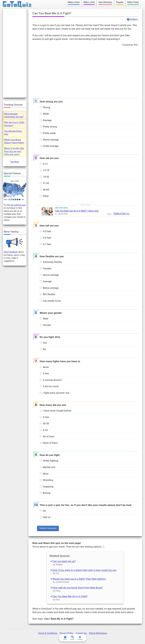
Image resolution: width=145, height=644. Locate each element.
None (44, 367)
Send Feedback (11, 252)
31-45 (44, 183)
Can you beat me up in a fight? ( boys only (77, 211)
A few (44, 374)
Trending (80, 638)
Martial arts (48, 467)
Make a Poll (89, 2)
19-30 (44, 177)
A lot (44, 430)
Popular (120, 2)
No (43, 349)
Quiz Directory (105, 2)
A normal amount (51, 380)
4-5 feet (45, 231)
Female (45, 325)
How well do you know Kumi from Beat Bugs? (78, 588)
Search (72, 638)
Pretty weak (48, 133)
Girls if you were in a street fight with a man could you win (84, 570)
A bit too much (49, 386)
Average (46, 120)
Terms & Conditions (48, 633)
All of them (47, 437)
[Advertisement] (85, 71)
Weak (44, 114)
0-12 (44, 164)
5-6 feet (45, 238)
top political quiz (18, 205)
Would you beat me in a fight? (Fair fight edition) (79, 579)
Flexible (45, 269)
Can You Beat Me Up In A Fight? (70, 596)
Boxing (45, 493)
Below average (49, 288)
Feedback (133, 19)
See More (15, 162)
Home (65, 638)
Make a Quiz (74, 2)
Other (44, 196)
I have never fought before (55, 411)
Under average (49, 146)
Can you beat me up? (64, 561)
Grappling (47, 487)
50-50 (44, 424)
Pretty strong (48, 127)
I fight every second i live (55, 393)
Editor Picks (133, 2)
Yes (43, 343)
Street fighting (49, 461)
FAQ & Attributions (98, 633)
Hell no (45, 517)
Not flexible (47, 294)
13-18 (44, 170)
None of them (49, 443)
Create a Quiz (120, 213)
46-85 (44, 190)
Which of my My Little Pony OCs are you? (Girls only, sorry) (14, 151)
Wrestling (46, 480)
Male (44, 319)
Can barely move (50, 301)
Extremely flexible (51, 262)
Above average (49, 140)
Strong (45, 107)
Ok (43, 511)
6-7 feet (45, 244)
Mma (44, 474)
